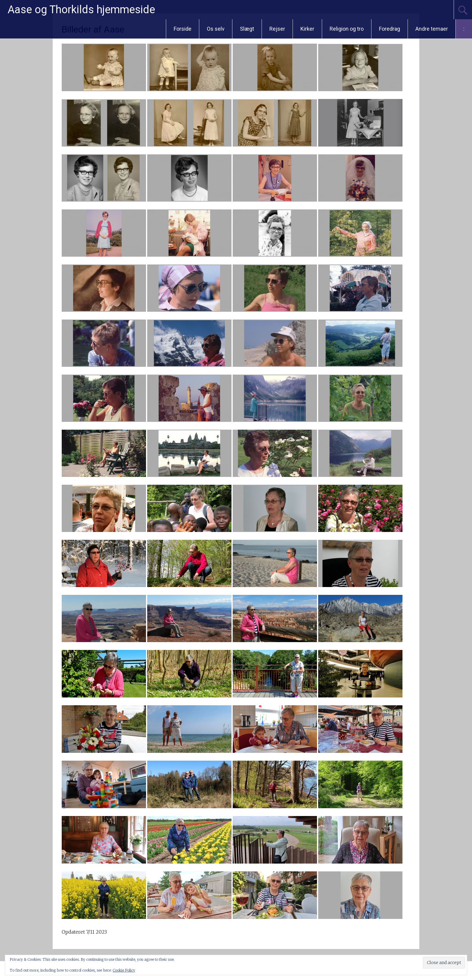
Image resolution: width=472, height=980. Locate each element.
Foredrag (390, 29)
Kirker (307, 29)
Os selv (216, 29)
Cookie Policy (124, 970)
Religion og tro (347, 29)
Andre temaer (432, 29)
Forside (183, 29)
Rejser (277, 29)
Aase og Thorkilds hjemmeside (81, 10)
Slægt (247, 29)
